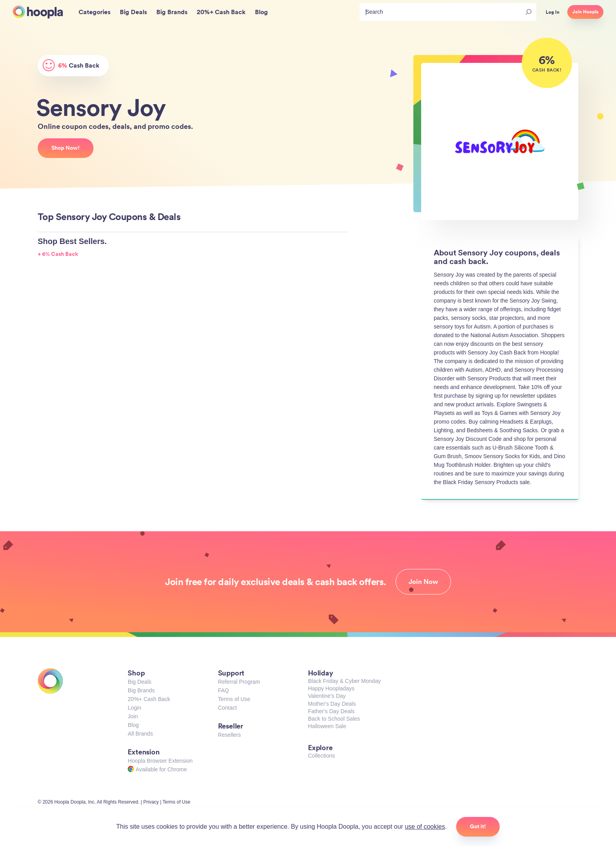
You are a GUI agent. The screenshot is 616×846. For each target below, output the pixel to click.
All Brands (140, 734)
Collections (321, 756)
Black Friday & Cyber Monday (344, 681)
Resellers (229, 735)
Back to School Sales (334, 719)
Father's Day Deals (331, 711)
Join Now (423, 582)
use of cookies (425, 827)
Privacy (151, 802)
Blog (133, 725)
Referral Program (239, 682)
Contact (227, 708)
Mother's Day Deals (332, 704)
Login (134, 708)
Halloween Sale (327, 726)
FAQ (224, 690)
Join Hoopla (585, 12)
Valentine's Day (327, 696)
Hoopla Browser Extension (160, 761)
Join (133, 716)
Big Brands (141, 690)
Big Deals (139, 682)
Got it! (478, 826)
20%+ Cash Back (149, 699)
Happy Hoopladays (331, 688)
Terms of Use (234, 699)
